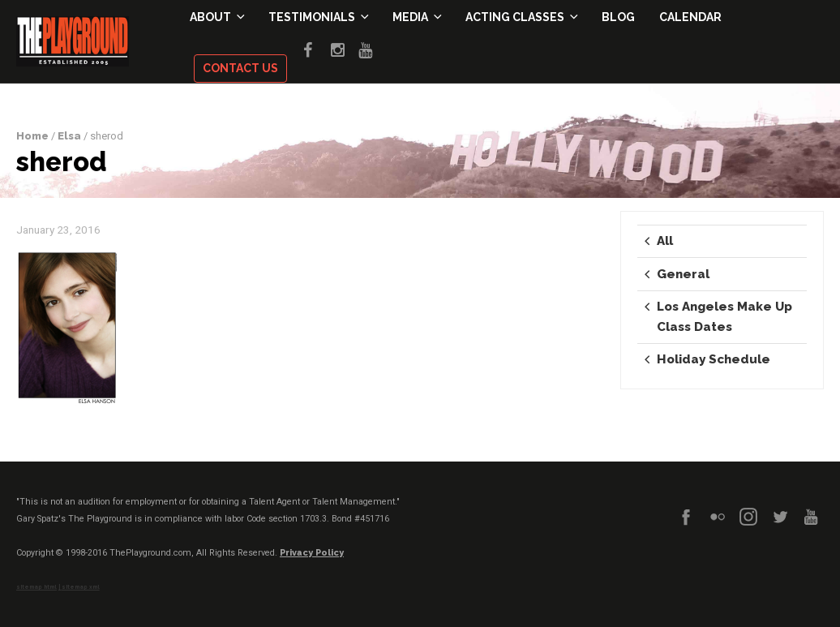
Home (32, 136)
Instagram (345, 48)
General (683, 274)
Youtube (372, 48)
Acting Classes (521, 18)
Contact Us (240, 69)
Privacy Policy (312, 553)
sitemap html (36, 587)
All (665, 241)
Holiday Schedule (714, 359)
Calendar (690, 18)
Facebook (317, 48)
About (217, 18)
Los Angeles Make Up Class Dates (724, 316)
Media (417, 18)
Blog (618, 18)
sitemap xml (81, 587)
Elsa (69, 136)
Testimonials (318, 18)
